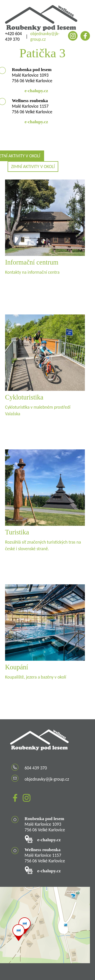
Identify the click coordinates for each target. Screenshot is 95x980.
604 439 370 (36, 768)
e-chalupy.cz (36, 91)
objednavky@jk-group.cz (45, 36)
